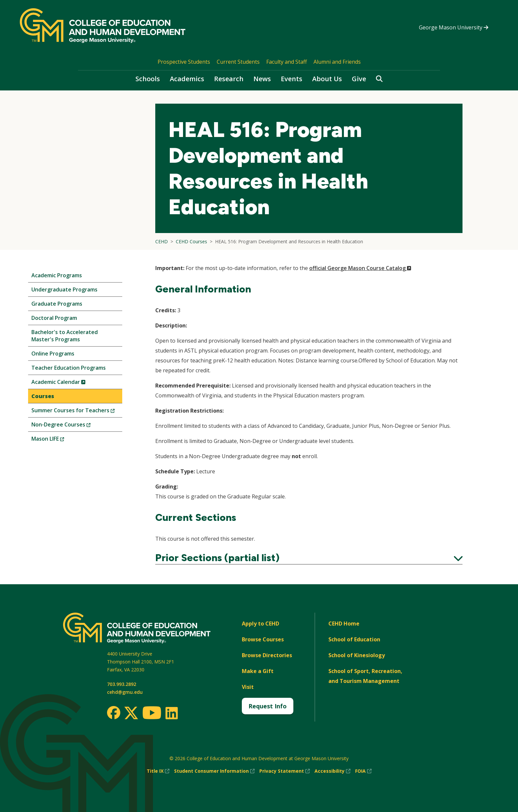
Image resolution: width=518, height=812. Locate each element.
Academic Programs (57, 275)
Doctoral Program (54, 318)
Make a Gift (258, 671)
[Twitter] (131, 713)
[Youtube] (152, 714)
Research (229, 79)
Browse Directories (267, 655)
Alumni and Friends (337, 62)
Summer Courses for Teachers (77, 412)
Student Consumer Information (214, 771)
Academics (187, 79)
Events (292, 79)
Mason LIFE (59, 440)
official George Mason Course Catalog (360, 268)
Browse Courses (263, 639)
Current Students (238, 62)
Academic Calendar (70, 383)
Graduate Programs (57, 304)
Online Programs (53, 354)
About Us (327, 79)
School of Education (354, 639)
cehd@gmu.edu (125, 692)
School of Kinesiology (357, 655)
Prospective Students (184, 62)
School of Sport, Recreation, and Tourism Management (365, 676)
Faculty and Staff (287, 62)
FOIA (363, 771)
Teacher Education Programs (69, 368)
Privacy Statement (285, 771)
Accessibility (333, 771)
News (262, 79)
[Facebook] (114, 713)
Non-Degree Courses (72, 426)
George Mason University (454, 27)
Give (359, 79)
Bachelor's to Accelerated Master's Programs (65, 336)
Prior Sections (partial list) (309, 558)
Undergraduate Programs (64, 289)
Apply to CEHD (260, 624)
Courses (43, 396)
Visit (248, 687)
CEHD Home (344, 624)
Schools (148, 79)
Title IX (158, 771)
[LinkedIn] (171, 713)
